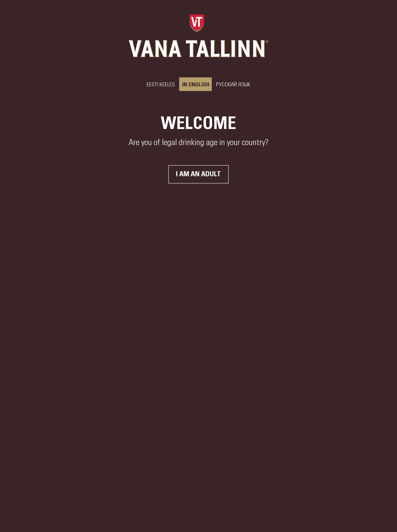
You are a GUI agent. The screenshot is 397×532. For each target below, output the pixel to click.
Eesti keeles (161, 85)
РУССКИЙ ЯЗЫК (233, 85)
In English (195, 85)
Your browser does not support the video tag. (198, 266)
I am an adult (198, 174)
